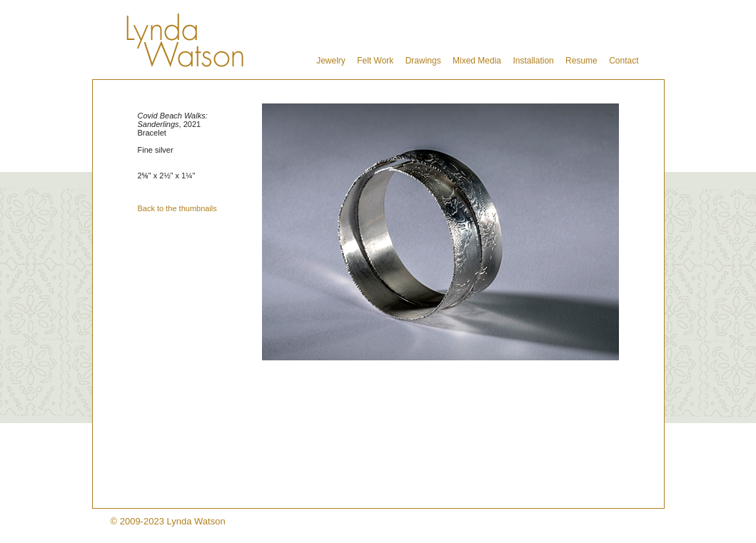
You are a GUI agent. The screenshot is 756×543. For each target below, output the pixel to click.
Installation (533, 61)
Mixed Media (477, 61)
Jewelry (331, 61)
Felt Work (375, 61)
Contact (624, 61)
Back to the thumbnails (177, 208)
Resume (581, 61)
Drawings (423, 61)
